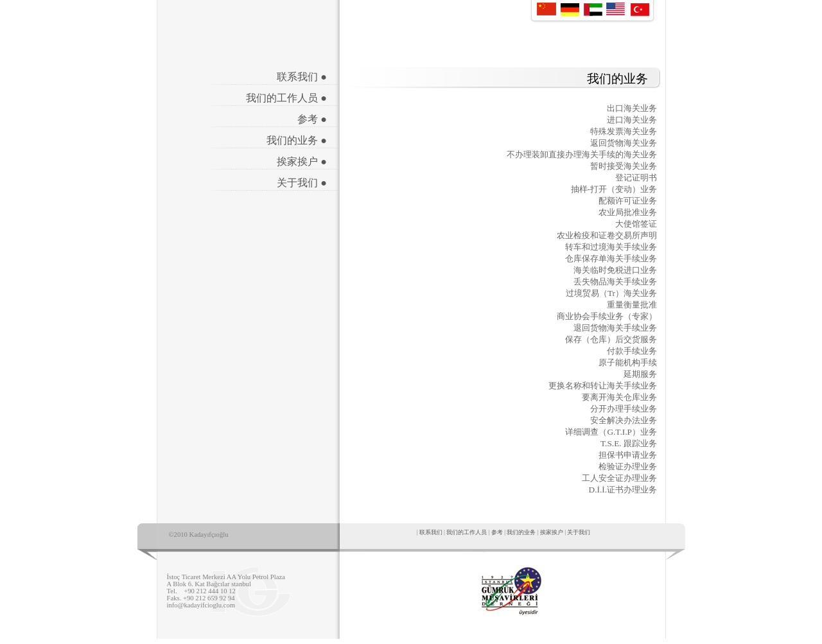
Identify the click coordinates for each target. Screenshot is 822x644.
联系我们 (431, 532)
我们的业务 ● (297, 140)
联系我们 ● (302, 77)
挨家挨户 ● (302, 161)
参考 (497, 532)
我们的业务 (521, 532)
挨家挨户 (552, 532)
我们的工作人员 (467, 532)
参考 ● (312, 119)
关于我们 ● (302, 183)
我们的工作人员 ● (286, 98)
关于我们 (579, 532)
